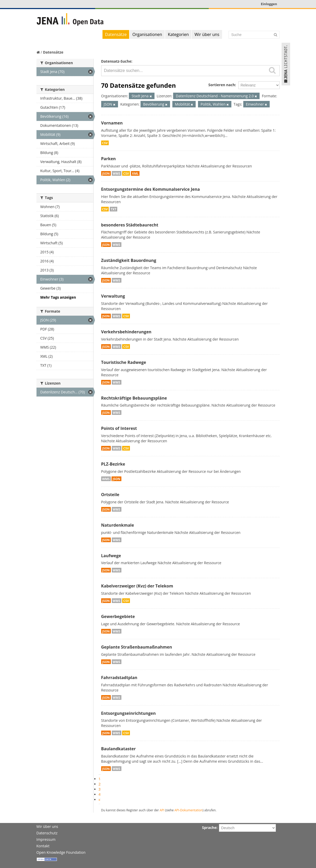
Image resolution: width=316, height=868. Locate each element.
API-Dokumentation (189, 810)
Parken (109, 159)
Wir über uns (207, 34)
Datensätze (116, 34)
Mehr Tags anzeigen (58, 297)
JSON (106, 173)
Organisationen (147, 34)
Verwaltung (113, 296)
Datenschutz (47, 833)
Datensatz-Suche (116, 61)
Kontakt (43, 846)
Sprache (209, 827)
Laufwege (111, 556)
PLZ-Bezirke (113, 464)
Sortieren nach (222, 85)
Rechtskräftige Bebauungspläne (134, 398)
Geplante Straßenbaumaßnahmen (137, 647)
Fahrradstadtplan (119, 678)
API (162, 810)
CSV (105, 143)
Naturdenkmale (118, 525)
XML (135, 173)
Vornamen (112, 123)
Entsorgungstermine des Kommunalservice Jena (151, 189)
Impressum (46, 839)
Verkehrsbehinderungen (126, 332)
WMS (117, 173)
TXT (114, 209)
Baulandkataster (119, 749)
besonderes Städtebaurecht (130, 225)
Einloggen (269, 4)
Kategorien (178, 34)
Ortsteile (110, 495)
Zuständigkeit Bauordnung (129, 260)
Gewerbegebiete (118, 616)
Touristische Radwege (124, 362)
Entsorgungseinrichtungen (128, 713)
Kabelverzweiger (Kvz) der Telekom (137, 586)
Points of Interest (119, 428)
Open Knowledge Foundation (61, 852)
